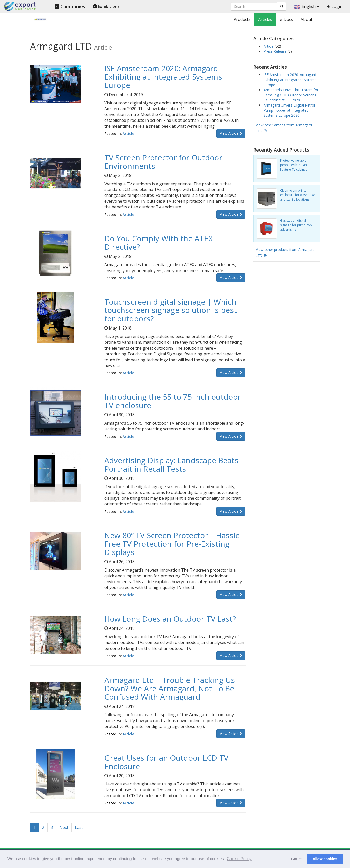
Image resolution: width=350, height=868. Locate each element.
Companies (70, 6)
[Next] (64, 827)
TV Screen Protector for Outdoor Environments (163, 162)
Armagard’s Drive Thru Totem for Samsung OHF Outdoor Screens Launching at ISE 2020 (291, 95)
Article (128, 134)
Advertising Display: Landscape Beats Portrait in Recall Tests (171, 465)
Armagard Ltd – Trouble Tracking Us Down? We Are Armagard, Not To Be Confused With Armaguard (170, 688)
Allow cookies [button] (325, 859)
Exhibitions (106, 6)
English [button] (307, 6)
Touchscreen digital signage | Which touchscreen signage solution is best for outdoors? (171, 310)
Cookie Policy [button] (239, 859)
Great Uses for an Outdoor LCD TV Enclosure (166, 762)
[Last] (79, 827)
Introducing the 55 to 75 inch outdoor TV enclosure (173, 401)
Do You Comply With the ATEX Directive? (158, 243)
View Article (231, 133)
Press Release (276, 51)
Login (335, 6)
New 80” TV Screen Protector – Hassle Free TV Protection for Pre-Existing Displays (172, 544)
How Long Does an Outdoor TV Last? (170, 619)
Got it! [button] (296, 859)
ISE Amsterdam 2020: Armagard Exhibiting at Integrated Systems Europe (163, 77)
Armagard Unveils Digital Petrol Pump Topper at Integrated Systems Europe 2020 (289, 110)
